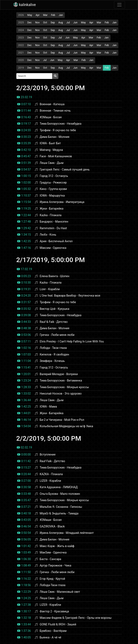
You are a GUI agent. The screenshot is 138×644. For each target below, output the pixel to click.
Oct (45, 23)
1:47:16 (24, 248)
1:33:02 (24, 394)
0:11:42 (24, 461)
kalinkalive (25, 5)
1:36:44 (24, 400)
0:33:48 (24, 494)
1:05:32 (24, 189)
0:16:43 (24, 117)
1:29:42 (24, 228)
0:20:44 (24, 474)
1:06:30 (24, 559)
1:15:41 (24, 367)
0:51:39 (24, 163)
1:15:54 (24, 202)
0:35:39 (24, 143)
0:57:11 (24, 341)
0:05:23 (24, 276)
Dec (29, 23)
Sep (53, 23)
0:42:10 (24, 150)
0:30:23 (24, 137)
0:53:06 (24, 335)
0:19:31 (24, 289)
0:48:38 (24, 328)
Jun (75, 23)
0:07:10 (24, 104)
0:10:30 (24, 283)
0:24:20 (24, 296)
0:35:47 (24, 500)
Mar (45, 15)
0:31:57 (24, 302)
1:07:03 (24, 354)
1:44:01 (24, 413)
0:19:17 (24, 124)
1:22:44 (24, 215)
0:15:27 (24, 467)
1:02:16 (24, 348)
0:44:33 (24, 322)
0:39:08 (24, 315)
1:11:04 (24, 361)
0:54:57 (24, 169)
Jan (61, 15)
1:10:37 (24, 196)
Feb (53, 15)
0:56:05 (24, 539)
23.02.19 (24, 97)
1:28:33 (24, 387)
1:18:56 (24, 585)
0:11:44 (24, 111)
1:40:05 (24, 637)
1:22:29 (24, 592)
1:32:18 (24, 618)
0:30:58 (24, 487)
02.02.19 (24, 447)
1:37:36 (24, 631)
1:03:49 (24, 552)
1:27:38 (24, 605)
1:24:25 (24, 598)
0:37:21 (24, 507)
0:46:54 (24, 526)
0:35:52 (24, 309)
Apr (38, 15)
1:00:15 (24, 176)
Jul (68, 23)
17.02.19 (24, 269)
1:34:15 (24, 235)
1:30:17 (24, 611)
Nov (37, 23)
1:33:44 (24, 624)
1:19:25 (24, 209)
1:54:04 (24, 426)
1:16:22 (24, 579)
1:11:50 (24, 572)
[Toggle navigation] (119, 5)
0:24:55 (24, 130)
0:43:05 (24, 520)
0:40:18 (24, 513)
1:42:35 (24, 241)
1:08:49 (24, 565)
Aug (61, 23)
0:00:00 (24, 454)
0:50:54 (24, 533)
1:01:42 (24, 546)
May (30, 15)
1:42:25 (24, 407)
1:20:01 (24, 374)
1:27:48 (24, 222)
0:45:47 (24, 156)
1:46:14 (24, 420)
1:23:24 (24, 380)
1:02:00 (24, 182)
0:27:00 (24, 481)
